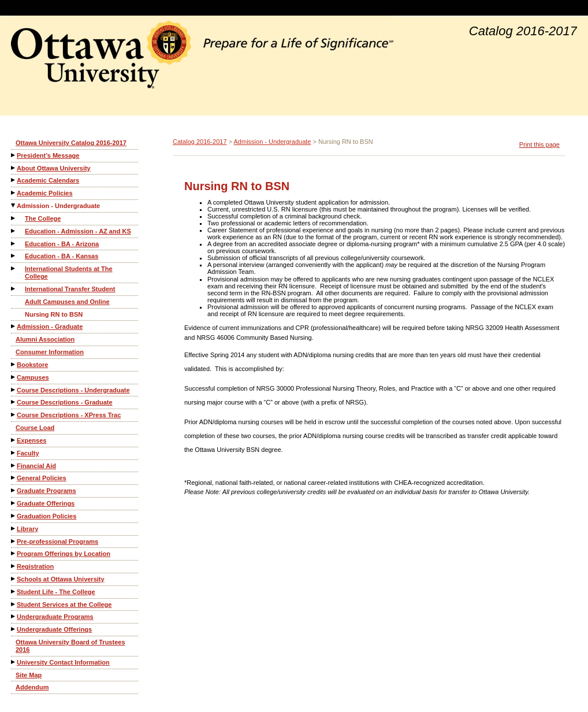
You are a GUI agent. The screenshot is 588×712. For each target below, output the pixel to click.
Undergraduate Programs (55, 617)
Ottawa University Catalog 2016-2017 (71, 143)
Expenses (31, 440)
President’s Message (48, 155)
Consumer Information (50, 352)
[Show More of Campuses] (14, 377)
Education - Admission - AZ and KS (78, 231)
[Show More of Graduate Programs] (14, 490)
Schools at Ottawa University (61, 579)
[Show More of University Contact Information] (14, 662)
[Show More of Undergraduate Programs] (14, 616)
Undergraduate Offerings (54, 629)
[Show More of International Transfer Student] (14, 289)
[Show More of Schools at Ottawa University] (14, 579)
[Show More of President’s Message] (14, 155)
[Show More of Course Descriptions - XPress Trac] (14, 415)
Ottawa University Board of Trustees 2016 (70, 646)
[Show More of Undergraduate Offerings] (14, 629)
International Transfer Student (70, 289)
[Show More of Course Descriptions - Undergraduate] (14, 390)
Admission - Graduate (50, 327)
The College (43, 218)
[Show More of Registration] (14, 566)
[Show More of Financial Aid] (14, 466)
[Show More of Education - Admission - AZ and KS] (14, 231)
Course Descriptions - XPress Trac (69, 415)
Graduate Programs (46, 491)
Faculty (28, 453)
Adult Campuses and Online (67, 302)
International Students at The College (69, 272)
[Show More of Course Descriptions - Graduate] (14, 402)
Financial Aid (36, 466)
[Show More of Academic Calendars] (14, 180)
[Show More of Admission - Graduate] (14, 326)
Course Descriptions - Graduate (65, 402)
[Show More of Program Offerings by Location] (14, 553)
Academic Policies (45, 193)
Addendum (32, 687)
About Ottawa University (54, 168)
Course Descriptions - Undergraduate (73, 390)
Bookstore (32, 365)
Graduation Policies (46, 516)
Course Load (35, 428)
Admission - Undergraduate (58, 206)
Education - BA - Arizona (62, 244)
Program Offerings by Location (64, 554)
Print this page (539, 144)
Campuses (33, 377)
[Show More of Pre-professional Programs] (14, 541)
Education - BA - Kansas (62, 256)
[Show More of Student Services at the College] (14, 604)
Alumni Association (45, 339)
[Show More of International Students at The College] (14, 268)
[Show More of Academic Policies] (14, 193)
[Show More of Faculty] (14, 453)
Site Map (29, 675)
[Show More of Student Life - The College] (14, 592)
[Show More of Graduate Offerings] (14, 503)
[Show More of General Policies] (14, 478)
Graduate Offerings (46, 503)
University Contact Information (63, 662)
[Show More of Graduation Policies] (14, 516)
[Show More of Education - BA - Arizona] (14, 244)
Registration (35, 566)
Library (27, 529)
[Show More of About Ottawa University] (14, 168)
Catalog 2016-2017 (200, 142)
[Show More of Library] (14, 529)
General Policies (42, 478)
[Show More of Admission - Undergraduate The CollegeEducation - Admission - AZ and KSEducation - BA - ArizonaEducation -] (14, 205)
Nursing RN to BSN (54, 314)
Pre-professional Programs (57, 542)
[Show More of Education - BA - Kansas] (14, 256)
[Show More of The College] (14, 218)
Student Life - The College (56, 592)
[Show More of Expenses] (14, 440)
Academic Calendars (48, 180)
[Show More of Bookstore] (14, 364)
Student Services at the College (64, 605)
